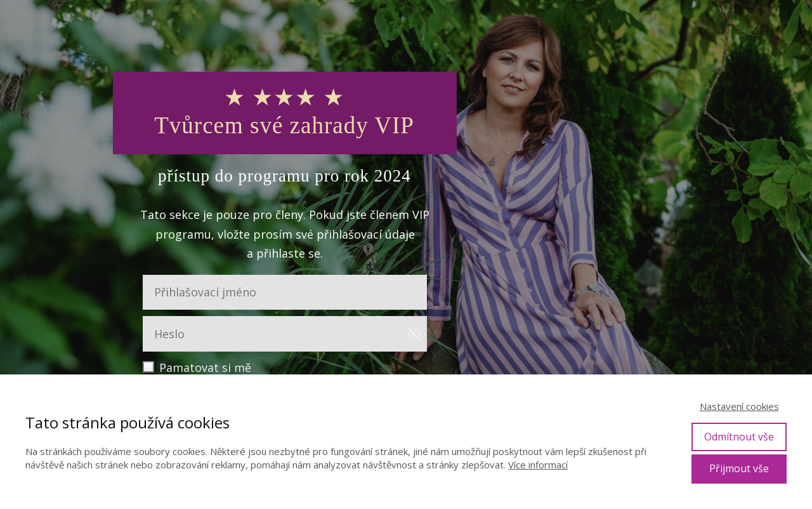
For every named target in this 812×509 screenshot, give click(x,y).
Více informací (538, 465)
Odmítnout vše (739, 437)
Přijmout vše (739, 468)
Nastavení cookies (739, 406)
